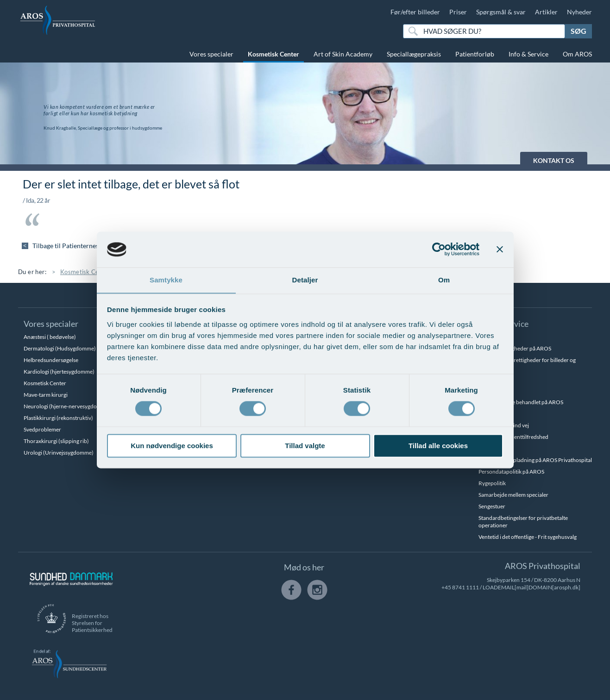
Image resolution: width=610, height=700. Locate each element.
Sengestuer (492, 506)
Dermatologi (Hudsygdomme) (60, 348)
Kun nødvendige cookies (172, 446)
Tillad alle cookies (438, 446)
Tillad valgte (305, 446)
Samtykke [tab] (166, 280)
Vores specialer (211, 54)
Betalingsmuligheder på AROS (515, 348)
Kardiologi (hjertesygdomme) (59, 372)
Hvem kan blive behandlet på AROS (521, 402)
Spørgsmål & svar (501, 12)
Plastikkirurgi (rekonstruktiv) (58, 418)
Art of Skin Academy (343, 54)
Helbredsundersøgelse (51, 360)
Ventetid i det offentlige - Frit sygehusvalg (528, 537)
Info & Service (528, 54)
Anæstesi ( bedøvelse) (50, 337)
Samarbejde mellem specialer (513, 495)
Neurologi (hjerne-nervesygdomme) (67, 406)
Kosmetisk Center (274, 54)
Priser (458, 12)
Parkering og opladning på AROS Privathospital (535, 460)
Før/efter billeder (415, 12)
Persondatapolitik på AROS (511, 472)
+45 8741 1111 (460, 587)
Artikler (546, 12)
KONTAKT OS (554, 160)
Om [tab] (444, 280)
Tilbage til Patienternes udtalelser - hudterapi (98, 246)
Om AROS (577, 54)
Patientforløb (475, 54)
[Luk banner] (500, 249)
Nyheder (579, 12)
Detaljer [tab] (305, 280)
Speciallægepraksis (414, 54)
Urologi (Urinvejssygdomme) (59, 453)
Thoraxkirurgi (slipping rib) (56, 441)
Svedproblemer (42, 429)
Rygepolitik (492, 483)
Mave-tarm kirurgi (46, 395)
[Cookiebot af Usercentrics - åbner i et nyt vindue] (439, 249)
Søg (579, 31)
